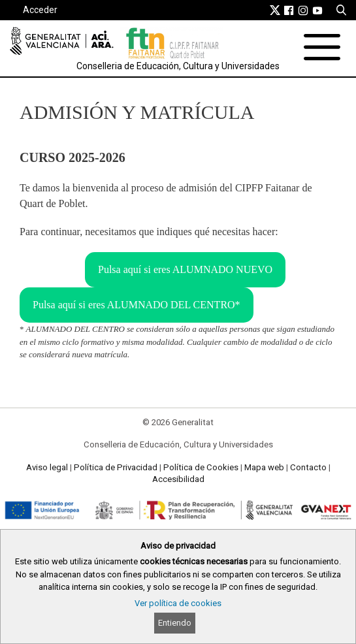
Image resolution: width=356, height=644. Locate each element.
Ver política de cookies (178, 603)
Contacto (308, 467)
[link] (275, 10)
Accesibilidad (178, 479)
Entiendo (175, 623)
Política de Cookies (201, 467)
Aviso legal (47, 467)
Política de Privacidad (116, 467)
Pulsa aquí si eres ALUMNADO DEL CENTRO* (137, 305)
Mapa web (264, 467)
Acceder (40, 10)
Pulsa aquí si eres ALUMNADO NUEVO (185, 269)
